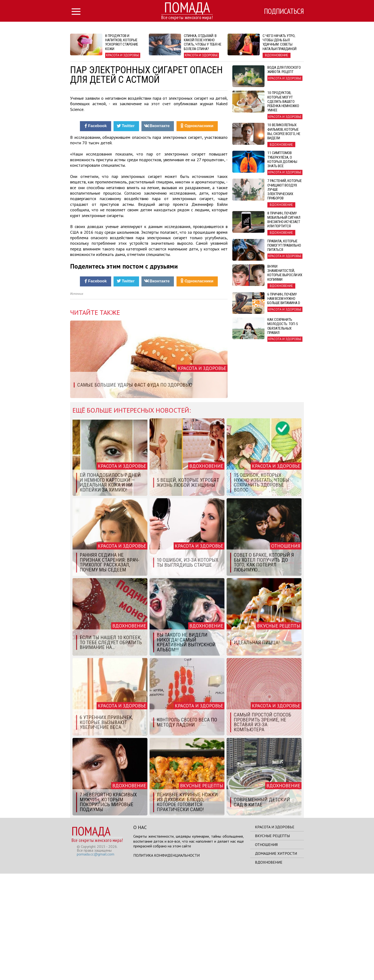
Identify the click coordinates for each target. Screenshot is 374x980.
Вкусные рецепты (272, 942)
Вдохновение (269, 969)
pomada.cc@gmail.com (96, 960)
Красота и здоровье (275, 933)
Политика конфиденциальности (166, 962)
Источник (77, 400)
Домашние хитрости (276, 960)
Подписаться (284, 11)
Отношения (266, 951)
